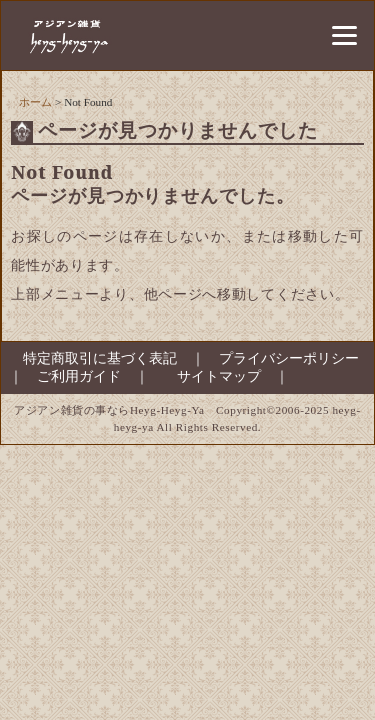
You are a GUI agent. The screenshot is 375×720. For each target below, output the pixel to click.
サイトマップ (219, 376)
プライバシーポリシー (289, 358)
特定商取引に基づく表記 (93, 358)
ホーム (35, 102)
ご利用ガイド (79, 376)
